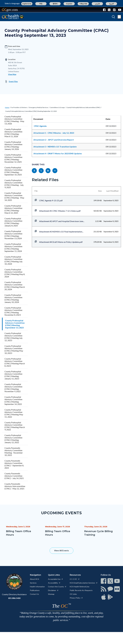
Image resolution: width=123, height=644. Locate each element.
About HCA (34, 579)
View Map (12, 74)
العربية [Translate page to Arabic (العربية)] (112, 4)
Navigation (35, 575)
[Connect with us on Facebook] (105, 10)
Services (33, 583)
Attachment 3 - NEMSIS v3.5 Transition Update (55, 147)
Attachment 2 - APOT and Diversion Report (54, 140)
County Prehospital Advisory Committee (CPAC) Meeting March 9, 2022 (15, 426)
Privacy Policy (76, 598)
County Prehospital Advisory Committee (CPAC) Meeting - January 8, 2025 (13, 222)
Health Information (37, 587)
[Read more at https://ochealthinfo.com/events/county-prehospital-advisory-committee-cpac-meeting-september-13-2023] (55, 171)
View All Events (62, 550)
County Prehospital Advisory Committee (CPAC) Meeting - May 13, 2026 (14, 120)
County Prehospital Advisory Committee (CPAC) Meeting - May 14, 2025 (14, 196)
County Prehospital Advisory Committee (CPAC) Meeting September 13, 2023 (31, 111)
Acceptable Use (56, 579)
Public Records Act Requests (81, 590)
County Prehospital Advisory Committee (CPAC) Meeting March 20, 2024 (15, 286)
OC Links (73, 594)
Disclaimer (53, 590)
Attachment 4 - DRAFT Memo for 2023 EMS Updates (58, 153)
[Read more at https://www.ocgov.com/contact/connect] (104, 581)
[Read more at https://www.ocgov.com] (14, 582)
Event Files (13, 81)
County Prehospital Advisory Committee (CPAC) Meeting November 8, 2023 (13, 311)
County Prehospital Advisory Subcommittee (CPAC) (83, 107)
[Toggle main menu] (119, 17)
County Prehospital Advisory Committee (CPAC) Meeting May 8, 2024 (15, 273)
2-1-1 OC (75, 579)
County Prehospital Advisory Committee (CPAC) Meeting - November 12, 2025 (13, 158)
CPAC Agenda (40, 126)
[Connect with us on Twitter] (109, 10)
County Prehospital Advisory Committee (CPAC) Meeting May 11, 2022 (14, 413)
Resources (75, 575)
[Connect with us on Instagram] (114, 10)
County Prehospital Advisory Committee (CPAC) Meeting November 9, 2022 (13, 388)
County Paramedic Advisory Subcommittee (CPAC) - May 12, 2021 (15, 486)
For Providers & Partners (19, 107)
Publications (35, 590)
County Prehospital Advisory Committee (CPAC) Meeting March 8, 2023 (15, 362)
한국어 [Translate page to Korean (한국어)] (55, 4)
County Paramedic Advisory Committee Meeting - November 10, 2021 (14, 451)
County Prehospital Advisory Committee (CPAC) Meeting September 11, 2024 (13, 247)
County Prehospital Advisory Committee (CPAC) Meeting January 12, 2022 (13, 439)
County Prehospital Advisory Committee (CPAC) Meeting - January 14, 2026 (13, 145)
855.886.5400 (14, 598)
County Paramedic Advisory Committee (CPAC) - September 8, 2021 (14, 464)
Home (7, 107)
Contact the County (57, 587)
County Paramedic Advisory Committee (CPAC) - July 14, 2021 (14, 476)
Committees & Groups (57, 107)
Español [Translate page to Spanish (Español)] (69, 4)
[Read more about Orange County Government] (10, 10)
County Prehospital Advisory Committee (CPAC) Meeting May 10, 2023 (14, 349)
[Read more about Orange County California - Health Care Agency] (13, 17)
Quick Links (54, 575)
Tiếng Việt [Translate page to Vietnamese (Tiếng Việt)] (83, 4)
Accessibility (54, 583)
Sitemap (51, 594)
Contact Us (34, 594)
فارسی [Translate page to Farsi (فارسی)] (97, 4)
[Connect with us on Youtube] (119, 10)
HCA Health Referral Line (80, 587)
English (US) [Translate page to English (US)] (27, 4)
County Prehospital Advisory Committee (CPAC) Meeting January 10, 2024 (13, 298)
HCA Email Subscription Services (84, 583)
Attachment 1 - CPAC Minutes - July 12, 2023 (54, 133)
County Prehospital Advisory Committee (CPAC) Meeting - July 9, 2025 (14, 184)
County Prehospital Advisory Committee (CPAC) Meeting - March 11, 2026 (13, 133)
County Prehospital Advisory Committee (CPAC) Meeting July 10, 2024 (13, 260)
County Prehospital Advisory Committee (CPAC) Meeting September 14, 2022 (13, 400)
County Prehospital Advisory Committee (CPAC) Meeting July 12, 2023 (13, 337)
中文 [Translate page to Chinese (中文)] (41, 4)
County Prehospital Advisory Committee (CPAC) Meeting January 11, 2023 (13, 375)
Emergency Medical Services (39, 107)
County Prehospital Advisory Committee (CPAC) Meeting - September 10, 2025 (13, 171)
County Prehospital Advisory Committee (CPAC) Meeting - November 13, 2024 (13, 235)
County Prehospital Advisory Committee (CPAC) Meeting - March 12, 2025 (13, 209)
